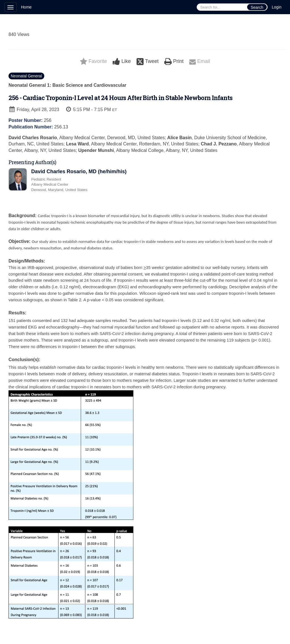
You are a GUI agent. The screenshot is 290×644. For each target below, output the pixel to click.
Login (277, 7)
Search (257, 7)
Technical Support (71, 634)
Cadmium (39, 634)
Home (26, 7)
